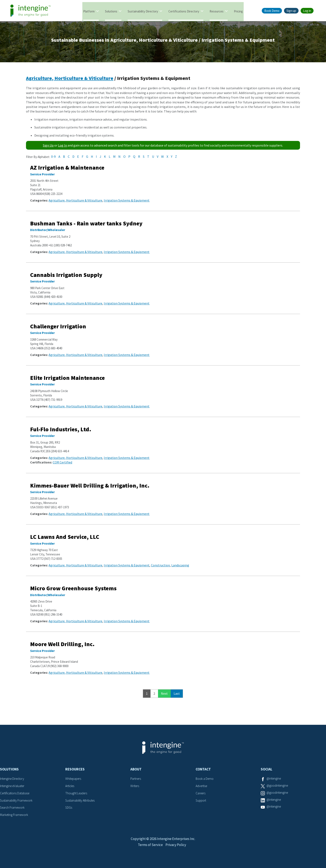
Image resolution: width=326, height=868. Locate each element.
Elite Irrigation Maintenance (67, 378)
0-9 (53, 156)
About (136, 769)
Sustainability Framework (17, 800)
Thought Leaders (77, 793)
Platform (89, 11)
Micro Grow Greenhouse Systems (73, 588)
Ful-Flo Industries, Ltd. (61, 429)
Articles (70, 786)
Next (164, 693)
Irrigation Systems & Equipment (127, 200)
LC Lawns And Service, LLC (65, 537)
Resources (217, 11)
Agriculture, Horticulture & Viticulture (70, 78)
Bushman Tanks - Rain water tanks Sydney (86, 223)
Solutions (111, 11)
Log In (62, 145)
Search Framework (13, 807)
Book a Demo (205, 779)
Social (267, 769)
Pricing (238, 11)
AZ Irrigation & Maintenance (67, 167)
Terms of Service (150, 849)
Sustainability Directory (143, 11)
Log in (307, 11)
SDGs (69, 807)
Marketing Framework (15, 814)
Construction (160, 565)
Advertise (202, 786)
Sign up (291, 11)
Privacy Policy (176, 849)
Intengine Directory (13, 779)
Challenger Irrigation (58, 326)
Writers (135, 786)
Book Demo (272, 11)
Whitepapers (74, 779)
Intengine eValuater (13, 786)
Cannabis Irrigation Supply (66, 275)
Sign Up (48, 145)
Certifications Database (16, 793)
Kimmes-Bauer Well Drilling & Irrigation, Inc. (90, 485)
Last (177, 693)
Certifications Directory (184, 11)
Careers (201, 793)
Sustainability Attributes (81, 800)
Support (201, 800)
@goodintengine (278, 786)
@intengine (274, 779)
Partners (136, 779)
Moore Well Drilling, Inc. (62, 644)
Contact (203, 769)
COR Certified (62, 462)
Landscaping (180, 565)
